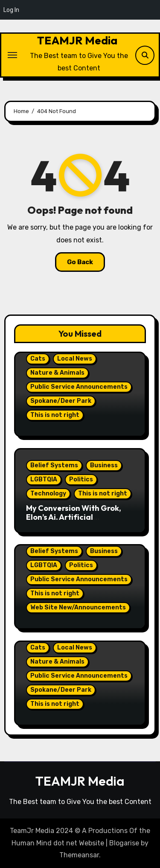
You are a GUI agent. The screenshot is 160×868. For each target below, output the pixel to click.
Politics (81, 479)
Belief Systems (54, 465)
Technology (48, 494)
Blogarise (124, 843)
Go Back (80, 262)
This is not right (55, 415)
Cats (38, 359)
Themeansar (79, 855)
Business (104, 465)
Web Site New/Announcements (78, 607)
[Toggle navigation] (12, 55)
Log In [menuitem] (11, 10)
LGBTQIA (44, 479)
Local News (75, 359)
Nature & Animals (57, 373)
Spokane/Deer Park (61, 401)
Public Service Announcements (79, 387)
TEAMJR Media (77, 40)
